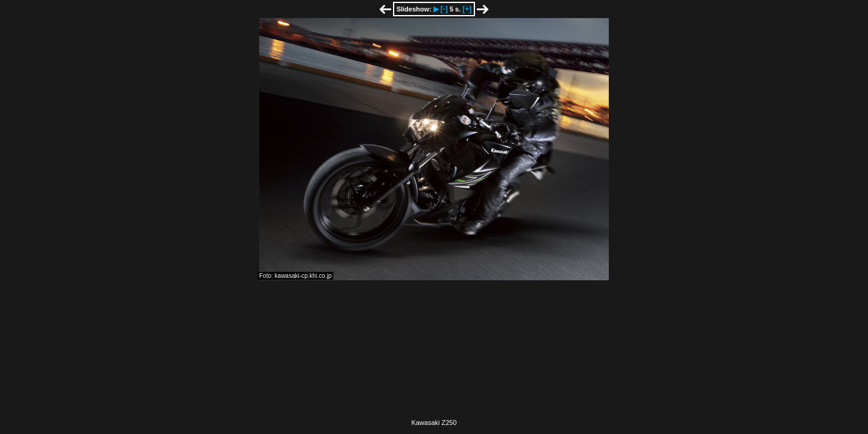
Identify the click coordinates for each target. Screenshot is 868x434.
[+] (467, 9)
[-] (444, 9)
